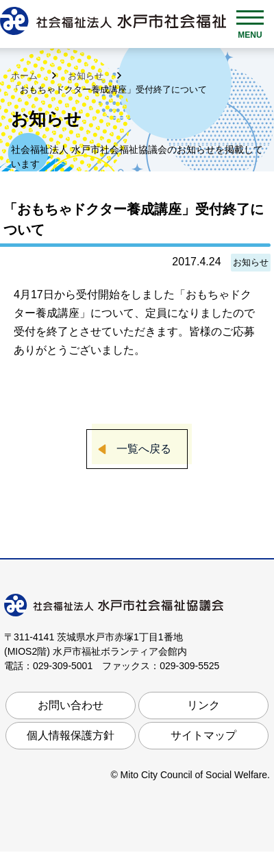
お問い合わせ (71, 705)
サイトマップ (203, 735)
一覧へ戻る (144, 449)
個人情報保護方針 (71, 735)
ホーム (26, 76)
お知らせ (87, 76)
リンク (203, 705)
